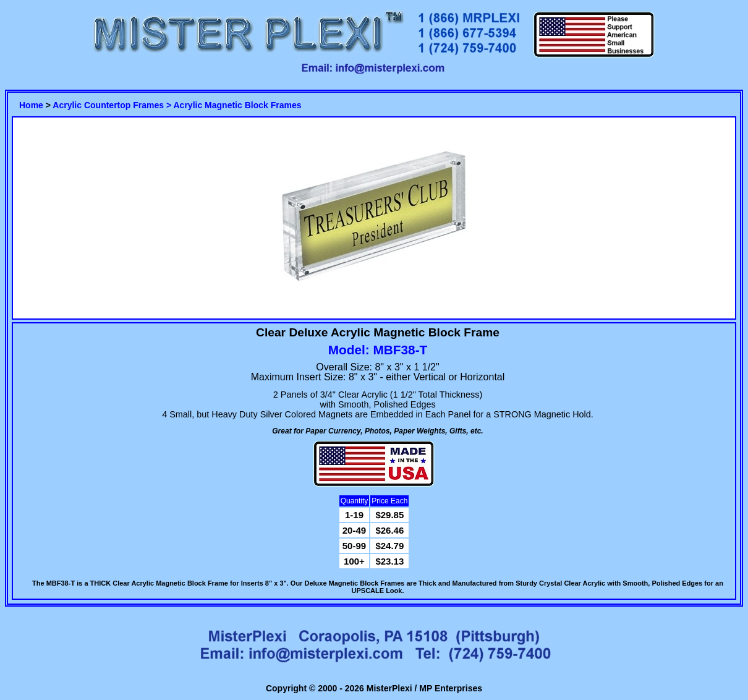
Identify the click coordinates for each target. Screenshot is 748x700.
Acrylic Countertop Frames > (113, 105)
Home (31, 105)
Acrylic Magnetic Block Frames (238, 105)
